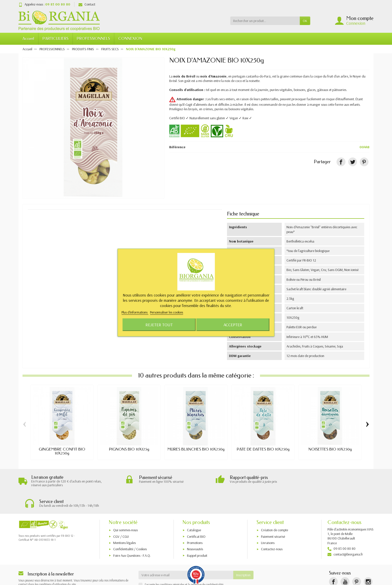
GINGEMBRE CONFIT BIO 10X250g (62, 451)
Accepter (233, 324)
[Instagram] (368, 561)
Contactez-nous (272, 528)
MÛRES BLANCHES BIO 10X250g (196, 449)
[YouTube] (345, 561)
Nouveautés (195, 528)
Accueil (28, 38)
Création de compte (274, 509)
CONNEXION (130, 38)
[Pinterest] (364, 162)
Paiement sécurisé (273, 516)
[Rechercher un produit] (265, 21)
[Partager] (341, 162)
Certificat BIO (196, 516)
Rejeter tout (159, 324)
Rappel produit (197, 535)
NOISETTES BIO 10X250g (330, 449)
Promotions (195, 522)
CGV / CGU (121, 516)
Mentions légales (124, 522)
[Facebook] (333, 561)
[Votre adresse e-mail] (186, 554)
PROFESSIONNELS (93, 38)
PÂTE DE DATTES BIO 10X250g (263, 449)
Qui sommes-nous (125, 509)
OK (305, 21)
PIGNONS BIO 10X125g (129, 449)
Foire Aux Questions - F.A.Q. (132, 535)
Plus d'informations (135, 312)
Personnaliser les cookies (166, 312)
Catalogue (194, 509)
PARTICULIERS (55, 38)
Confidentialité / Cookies (130, 528)
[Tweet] (353, 162)
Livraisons (268, 522)
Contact (87, 4)
